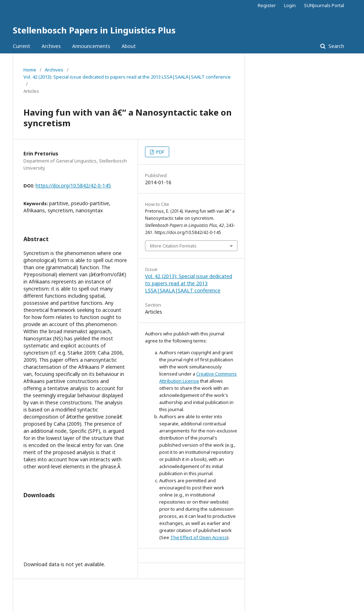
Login (290, 5)
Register (267, 5)
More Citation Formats (173, 246)
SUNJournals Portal (324, 5)
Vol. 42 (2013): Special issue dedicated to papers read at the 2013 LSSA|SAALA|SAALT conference (127, 77)
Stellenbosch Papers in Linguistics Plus (94, 30)
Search (336, 46)
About (129, 46)
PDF (160, 152)
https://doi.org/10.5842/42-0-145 (73, 185)
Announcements (91, 46)
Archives (51, 46)
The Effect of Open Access (199, 537)
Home (30, 70)
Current (22, 46)
